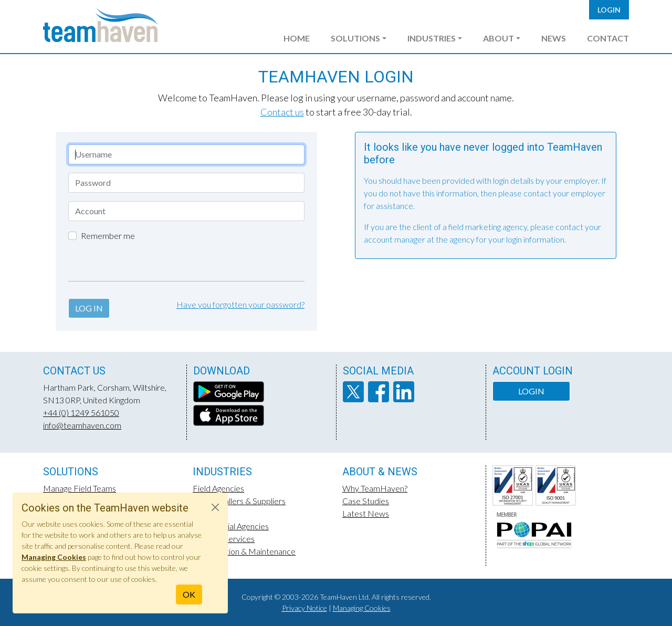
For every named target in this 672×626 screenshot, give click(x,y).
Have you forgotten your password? (240, 304)
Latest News (366, 513)
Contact (608, 38)
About (498, 38)
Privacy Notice (304, 608)
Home (297, 38)
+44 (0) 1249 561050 (81, 413)
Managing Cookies (362, 608)
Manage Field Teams (80, 488)
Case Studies (366, 501)
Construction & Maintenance (244, 551)
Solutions (355, 38)
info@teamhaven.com (82, 425)
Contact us (282, 112)
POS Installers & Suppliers (239, 501)
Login (609, 10)
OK (189, 594)
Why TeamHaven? (375, 488)
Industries (432, 38)
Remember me (108, 236)
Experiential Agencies (231, 526)
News (554, 38)
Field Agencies (218, 488)
